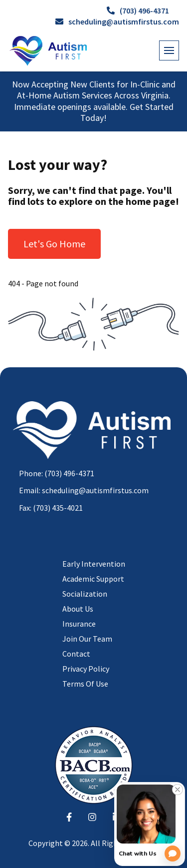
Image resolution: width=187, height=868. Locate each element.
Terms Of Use (85, 684)
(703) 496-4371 (138, 10)
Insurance (79, 624)
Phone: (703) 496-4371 (57, 473)
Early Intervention (94, 564)
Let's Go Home (54, 244)
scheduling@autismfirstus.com (117, 21)
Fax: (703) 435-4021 (51, 508)
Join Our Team (87, 639)
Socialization (85, 594)
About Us (78, 609)
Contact (76, 654)
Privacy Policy (86, 669)
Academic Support (93, 579)
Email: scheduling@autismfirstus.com (84, 490)
